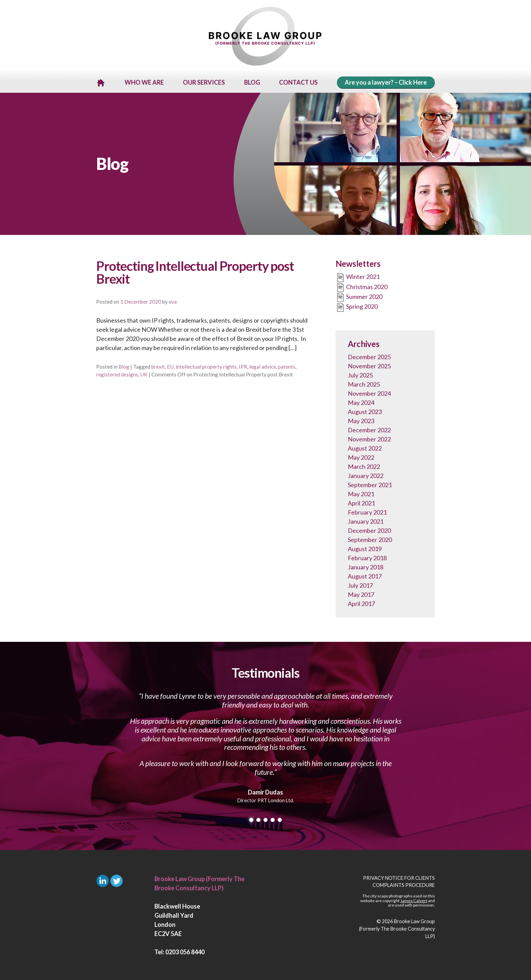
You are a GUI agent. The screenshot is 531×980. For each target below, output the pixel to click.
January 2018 (366, 566)
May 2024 (361, 401)
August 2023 (365, 411)
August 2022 (365, 447)
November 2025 (369, 365)
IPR (243, 366)
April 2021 (361, 502)
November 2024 (369, 392)
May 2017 (361, 593)
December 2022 (369, 429)
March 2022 (364, 465)
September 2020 (370, 539)
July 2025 (360, 374)
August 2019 (365, 548)
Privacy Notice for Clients (399, 877)
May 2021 (361, 493)
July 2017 (360, 584)
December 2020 (369, 529)
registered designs (117, 373)
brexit (158, 366)
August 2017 (365, 575)
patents (287, 366)
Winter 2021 (358, 277)
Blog (124, 366)
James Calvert (414, 900)
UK (144, 373)
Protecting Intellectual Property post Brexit (195, 271)
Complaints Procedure (404, 884)
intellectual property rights (206, 366)
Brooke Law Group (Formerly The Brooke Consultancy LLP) (397, 928)
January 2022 (366, 475)
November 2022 (369, 438)
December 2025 (369, 356)
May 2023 (361, 420)
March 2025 (364, 383)
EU (170, 366)
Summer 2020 (359, 297)
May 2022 (361, 456)
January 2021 (366, 520)
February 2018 (367, 557)
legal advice (263, 366)
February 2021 (367, 511)
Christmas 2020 (362, 286)
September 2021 (370, 484)
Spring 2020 (357, 306)
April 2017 (361, 603)
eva (173, 301)
